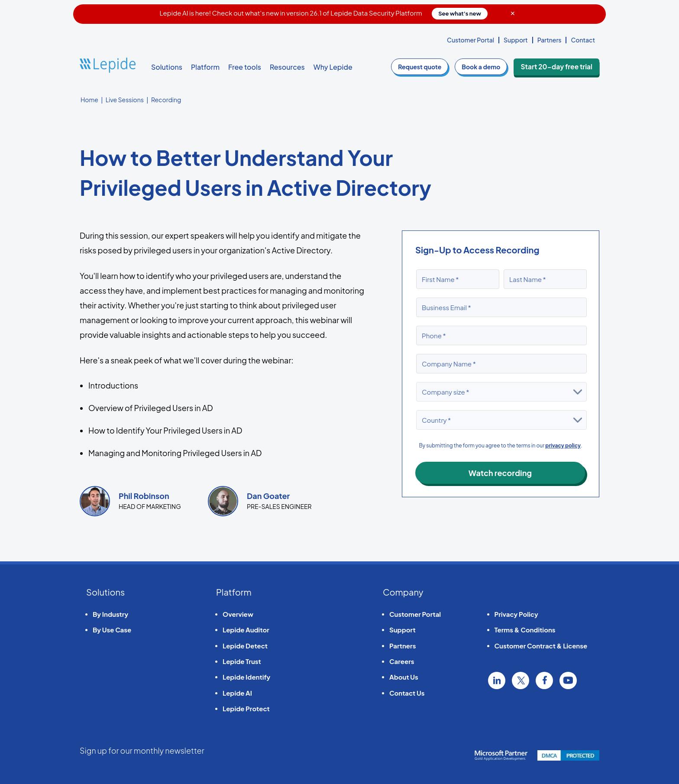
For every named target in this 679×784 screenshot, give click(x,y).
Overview (238, 614)
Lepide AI (237, 693)
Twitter (521, 680)
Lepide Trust (242, 661)
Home (89, 100)
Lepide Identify (246, 677)
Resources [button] (287, 67)
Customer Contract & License (541, 646)
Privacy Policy (516, 614)
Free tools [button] (245, 67)
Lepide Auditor (246, 630)
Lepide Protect (246, 708)
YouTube (568, 680)
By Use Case (112, 630)
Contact (583, 40)
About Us (404, 677)
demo (488, 67)
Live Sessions (125, 100)
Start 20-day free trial (560, 67)
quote (427, 67)
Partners (550, 40)
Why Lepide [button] (333, 67)
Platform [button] (205, 67)
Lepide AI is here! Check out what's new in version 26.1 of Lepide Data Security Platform (324, 13)
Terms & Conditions (525, 630)
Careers (402, 661)
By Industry (110, 614)
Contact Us (407, 693)
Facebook (544, 680)
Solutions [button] (167, 67)
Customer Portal (470, 40)
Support (516, 40)
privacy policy (563, 445)
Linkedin (497, 680)
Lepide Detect (245, 646)
